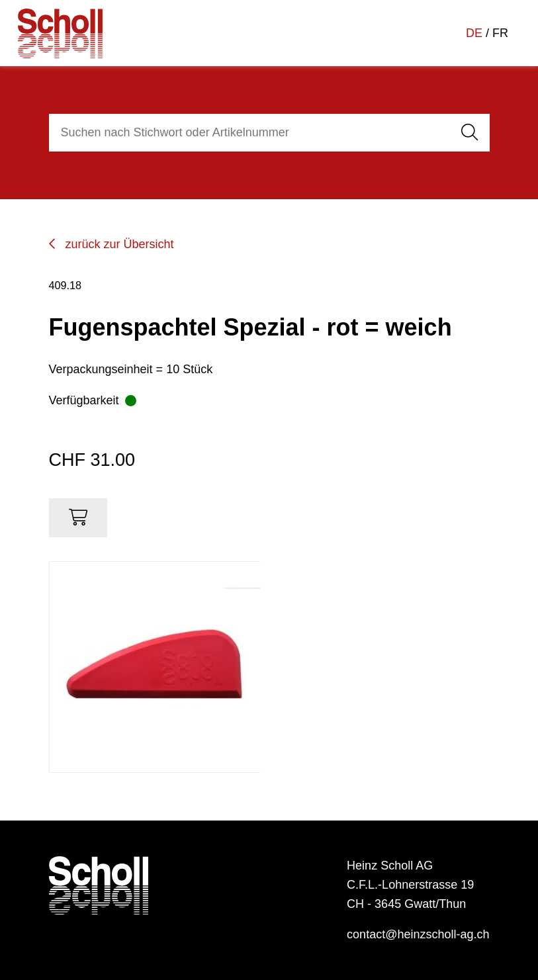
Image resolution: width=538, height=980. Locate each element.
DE (474, 33)
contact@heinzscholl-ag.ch (418, 934)
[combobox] (248, 133)
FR (500, 33)
